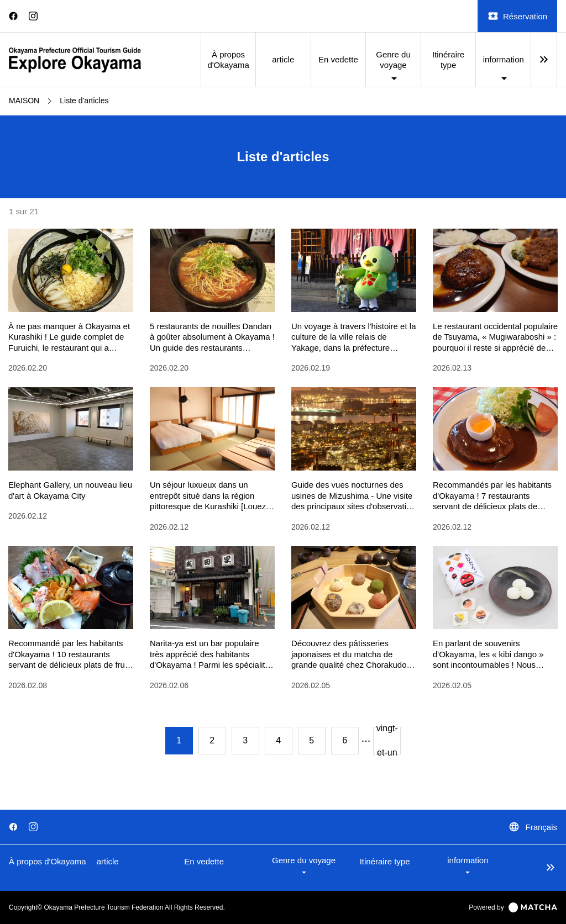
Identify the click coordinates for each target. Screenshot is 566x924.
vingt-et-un (387, 741)
